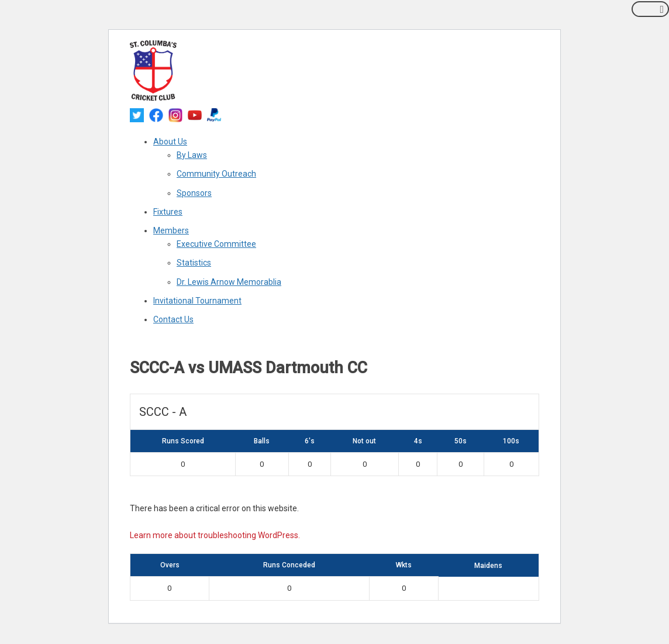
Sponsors (194, 193)
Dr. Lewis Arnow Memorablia (229, 282)
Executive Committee (216, 244)
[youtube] (195, 114)
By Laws (192, 155)
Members (171, 230)
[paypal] (214, 114)
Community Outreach (216, 174)
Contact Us (173, 319)
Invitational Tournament (197, 301)
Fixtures (168, 212)
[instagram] (175, 114)
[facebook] (156, 114)
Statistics (194, 263)
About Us (170, 142)
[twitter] (137, 114)
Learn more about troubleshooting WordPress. (215, 535)
